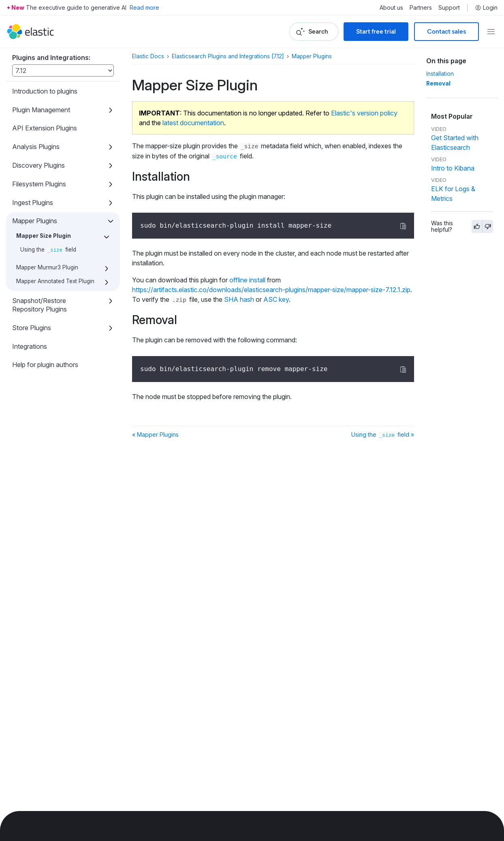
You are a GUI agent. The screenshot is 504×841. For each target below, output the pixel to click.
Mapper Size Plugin (44, 236)
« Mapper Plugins (155, 434)
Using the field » (383, 434)
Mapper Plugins (35, 221)
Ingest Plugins (33, 203)
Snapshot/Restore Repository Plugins (40, 305)
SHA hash (239, 299)
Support (449, 8)
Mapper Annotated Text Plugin (55, 281)
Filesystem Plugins (39, 184)
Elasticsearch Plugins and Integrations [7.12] (228, 56)
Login (486, 8)
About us (391, 8)
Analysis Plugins (36, 147)
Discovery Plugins (38, 165)
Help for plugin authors (45, 365)
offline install (247, 280)
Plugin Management (41, 110)
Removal (438, 83)
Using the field (48, 250)
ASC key (276, 299)
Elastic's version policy (364, 113)
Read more (144, 7)
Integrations (30, 346)
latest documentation (193, 123)
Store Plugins (32, 328)
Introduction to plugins (45, 91)
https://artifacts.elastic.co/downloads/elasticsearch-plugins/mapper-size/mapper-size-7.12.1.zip (271, 290)
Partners (421, 8)
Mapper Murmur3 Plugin (47, 267)
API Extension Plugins (45, 128)
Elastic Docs (148, 56)
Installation (440, 74)
